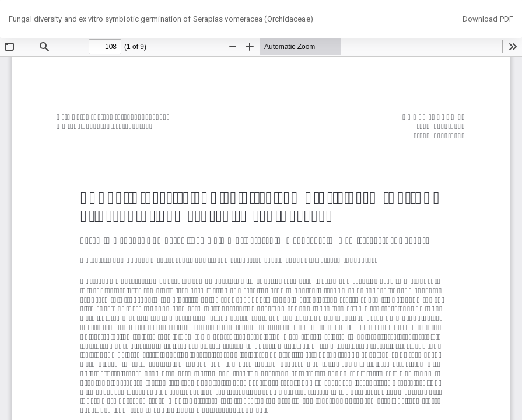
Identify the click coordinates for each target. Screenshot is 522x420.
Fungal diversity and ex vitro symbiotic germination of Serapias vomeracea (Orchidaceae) (161, 19)
